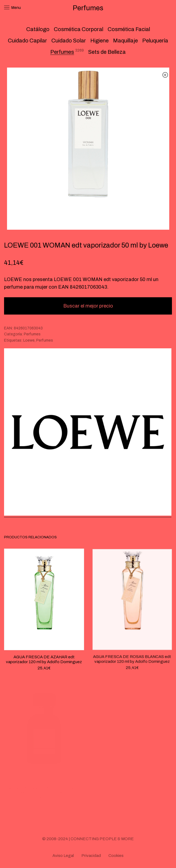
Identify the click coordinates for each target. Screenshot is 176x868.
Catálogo (38, 29)
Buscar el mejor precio (88, 306)
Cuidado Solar (69, 41)
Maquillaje (125, 41)
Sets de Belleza (107, 52)
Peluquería (155, 41)
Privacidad (91, 856)
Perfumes (62, 52)
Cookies (116, 856)
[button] (165, 75)
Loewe (29, 340)
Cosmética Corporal (79, 29)
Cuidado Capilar (27, 41)
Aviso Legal (63, 856)
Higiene (99, 41)
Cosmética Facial (129, 29)
